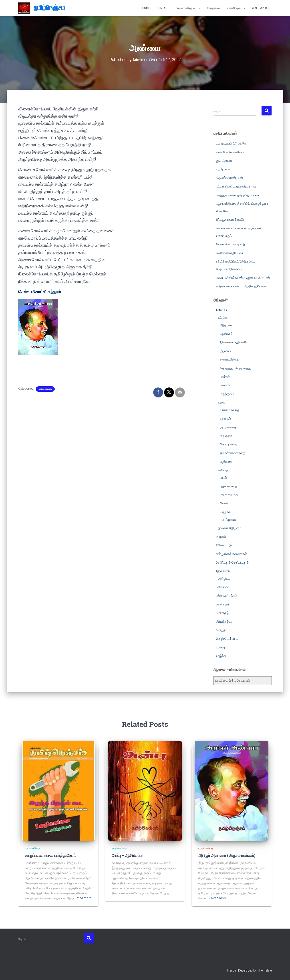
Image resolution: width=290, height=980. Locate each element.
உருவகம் (226, 418)
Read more (84, 898)
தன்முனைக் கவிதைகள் (231, 554)
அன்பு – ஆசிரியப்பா (127, 855)
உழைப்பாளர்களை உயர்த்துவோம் (49, 855)
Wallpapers (260, 8)
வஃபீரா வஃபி (224, 169)
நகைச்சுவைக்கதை (233, 453)
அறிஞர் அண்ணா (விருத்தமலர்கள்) (226, 855)
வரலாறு (221, 647)
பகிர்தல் (225, 377)
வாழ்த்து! (222, 656)
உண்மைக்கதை (230, 410)
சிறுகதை (226, 436)
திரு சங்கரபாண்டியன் (229, 178)
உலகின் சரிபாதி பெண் (229, 253)
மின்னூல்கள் (214, 8)
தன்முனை (229, 519)
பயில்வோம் (223, 587)
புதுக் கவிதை (229, 486)
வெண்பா (226, 503)
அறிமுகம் (226, 325)
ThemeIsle (265, 970)
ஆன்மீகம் (226, 334)
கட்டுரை (223, 318)
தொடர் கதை (229, 444)
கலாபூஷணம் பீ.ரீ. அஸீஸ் (231, 143)
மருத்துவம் (227, 394)
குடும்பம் (226, 351)
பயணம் (225, 385)
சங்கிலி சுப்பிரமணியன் (230, 152)
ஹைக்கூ (226, 512)
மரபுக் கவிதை (45, 389)
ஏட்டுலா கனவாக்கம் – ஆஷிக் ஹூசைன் (241, 286)
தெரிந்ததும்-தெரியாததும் (237, 368)
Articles (221, 310)
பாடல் (224, 477)
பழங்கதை (227, 461)
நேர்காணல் (223, 571)
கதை (222, 402)
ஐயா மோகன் (224, 161)
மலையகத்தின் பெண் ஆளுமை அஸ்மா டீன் (243, 277)
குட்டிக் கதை (228, 427)
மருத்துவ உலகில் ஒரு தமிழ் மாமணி (238, 195)
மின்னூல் (221, 630)
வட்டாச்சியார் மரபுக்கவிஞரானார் (236, 186)
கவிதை (223, 470)
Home (146, 8)
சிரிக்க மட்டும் (225, 545)
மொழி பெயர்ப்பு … (227, 638)
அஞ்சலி (221, 536)
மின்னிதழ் (222, 613)
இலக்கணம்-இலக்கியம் (235, 342)
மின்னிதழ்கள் (236, 8)
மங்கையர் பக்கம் (226, 595)
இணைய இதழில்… (189, 8)
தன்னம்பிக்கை (230, 359)
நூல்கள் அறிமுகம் (230, 528)
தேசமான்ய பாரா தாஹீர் (230, 244)
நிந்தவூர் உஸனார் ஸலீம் (230, 220)
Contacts (163, 8)
